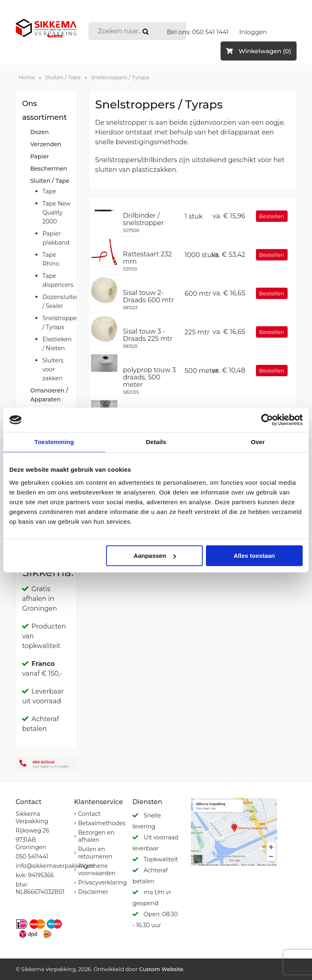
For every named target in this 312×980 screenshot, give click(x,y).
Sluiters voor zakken (53, 369)
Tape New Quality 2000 (56, 212)
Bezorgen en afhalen (96, 836)
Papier (39, 156)
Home (26, 77)
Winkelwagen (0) (258, 51)
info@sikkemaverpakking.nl (55, 866)
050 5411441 (32, 856)
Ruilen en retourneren (95, 853)
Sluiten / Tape (63, 77)
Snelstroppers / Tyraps (120, 77)
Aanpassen (155, 556)
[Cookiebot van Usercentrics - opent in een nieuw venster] (267, 420)
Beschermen (49, 169)
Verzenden (45, 144)
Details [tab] (156, 442)
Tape (49, 191)
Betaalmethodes (102, 823)
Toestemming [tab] (54, 442)
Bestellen (272, 216)
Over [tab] (258, 442)
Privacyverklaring (102, 882)
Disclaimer (93, 892)
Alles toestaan (254, 556)
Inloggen (253, 32)
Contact (89, 814)
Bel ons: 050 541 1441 (198, 32)
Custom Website (161, 969)
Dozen (39, 132)
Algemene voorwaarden (97, 869)
